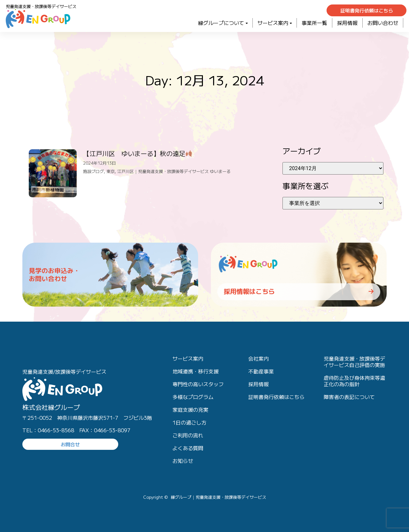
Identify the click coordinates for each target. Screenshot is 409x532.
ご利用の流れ (188, 435)
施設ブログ (93, 171)
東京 (111, 171)
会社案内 (259, 358)
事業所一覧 (314, 23)
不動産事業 (261, 371)
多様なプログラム (193, 397)
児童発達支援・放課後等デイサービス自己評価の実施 (354, 362)
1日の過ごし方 (189, 422)
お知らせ (183, 461)
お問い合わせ (383, 23)
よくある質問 (188, 448)
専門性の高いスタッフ (198, 384)
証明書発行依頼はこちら (276, 397)
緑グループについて (223, 23)
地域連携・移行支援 (196, 371)
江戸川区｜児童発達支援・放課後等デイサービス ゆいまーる (174, 171)
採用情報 (347, 23)
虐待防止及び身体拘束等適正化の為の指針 (354, 381)
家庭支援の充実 (190, 410)
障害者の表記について (349, 397)
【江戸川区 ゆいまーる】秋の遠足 (138, 153)
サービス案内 (275, 23)
